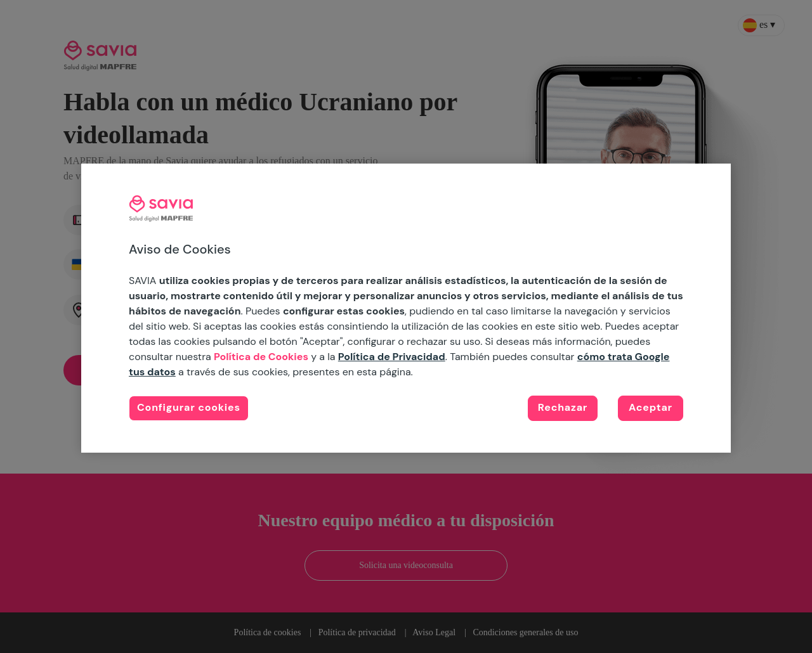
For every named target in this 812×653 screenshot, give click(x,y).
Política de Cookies (261, 357)
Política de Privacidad (392, 357)
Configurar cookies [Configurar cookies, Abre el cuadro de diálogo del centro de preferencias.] (189, 407)
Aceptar (651, 407)
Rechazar (563, 407)
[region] (406, 308)
